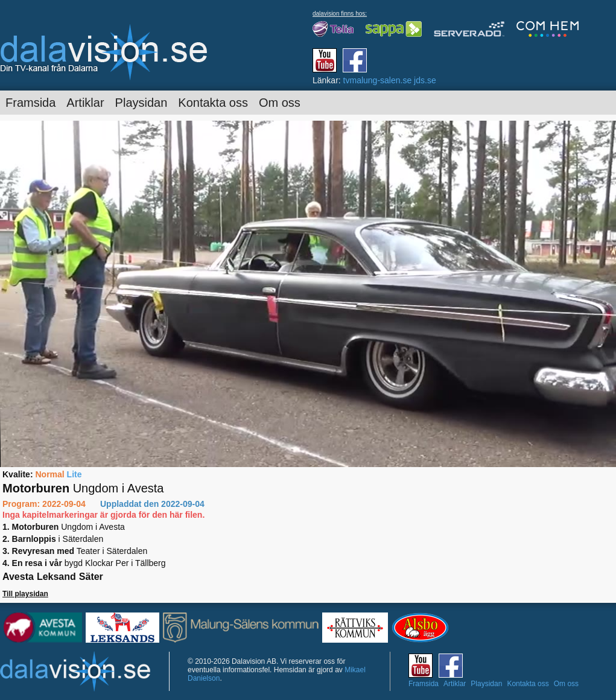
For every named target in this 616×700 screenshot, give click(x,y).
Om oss (280, 103)
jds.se (425, 80)
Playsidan (141, 103)
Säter (91, 577)
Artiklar (85, 103)
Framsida (30, 103)
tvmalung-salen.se (378, 80)
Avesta (18, 577)
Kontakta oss (213, 103)
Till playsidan (25, 594)
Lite (75, 474)
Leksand (56, 577)
